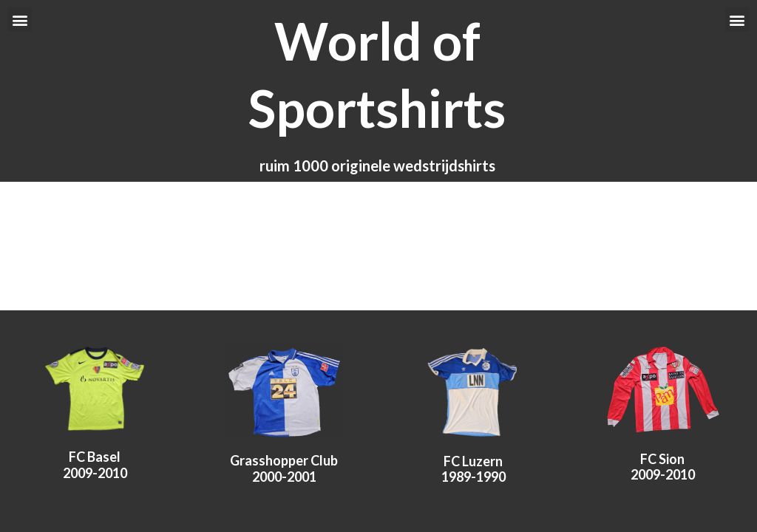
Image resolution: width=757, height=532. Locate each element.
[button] (20, 20)
